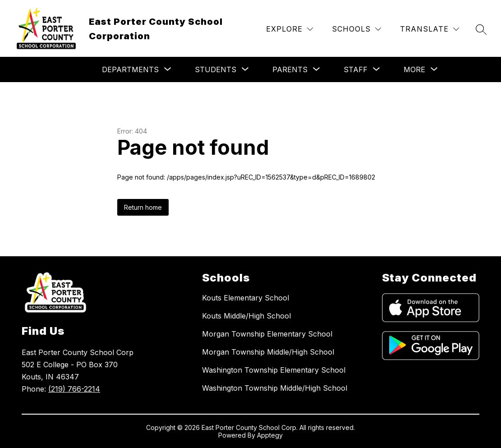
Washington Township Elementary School (274, 370)
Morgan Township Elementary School (267, 334)
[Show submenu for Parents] (290, 69)
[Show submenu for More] (414, 69)
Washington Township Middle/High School (275, 388)
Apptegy (270, 435)
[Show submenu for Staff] (356, 69)
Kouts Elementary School (246, 298)
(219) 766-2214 (74, 389)
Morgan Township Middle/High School (268, 352)
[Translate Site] (430, 29)
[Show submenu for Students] (216, 69)
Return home (143, 207)
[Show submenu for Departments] (130, 69)
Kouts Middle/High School (246, 316)
